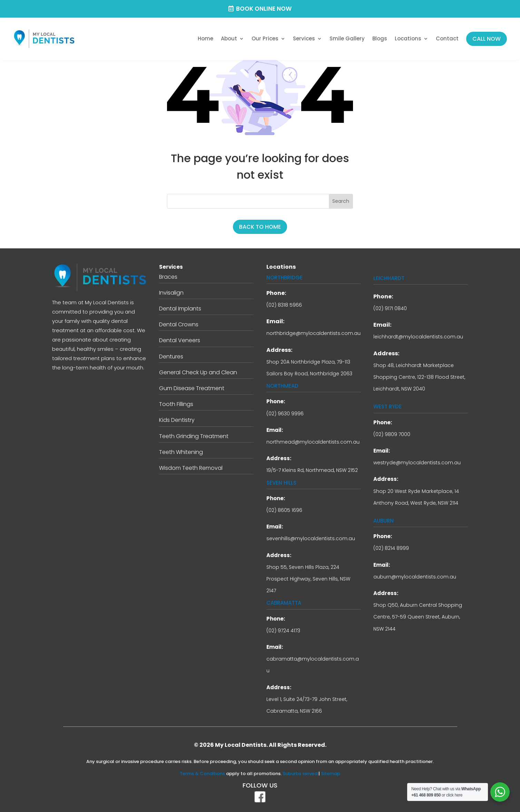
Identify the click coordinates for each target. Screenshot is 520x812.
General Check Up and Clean (198, 372)
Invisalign (171, 293)
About (229, 38)
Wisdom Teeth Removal (191, 468)
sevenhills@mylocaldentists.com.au (311, 538)
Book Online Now (264, 9)
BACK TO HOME (260, 227)
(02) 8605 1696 (284, 510)
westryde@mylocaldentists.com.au (417, 463)
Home (205, 38)
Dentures (171, 357)
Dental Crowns (179, 324)
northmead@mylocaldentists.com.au (313, 442)
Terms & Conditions (202, 774)
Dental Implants (180, 309)
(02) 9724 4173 (283, 631)
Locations (408, 38)
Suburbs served (300, 774)
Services (304, 38)
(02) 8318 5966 (284, 305)
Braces (168, 277)
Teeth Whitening (181, 452)
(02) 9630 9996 (285, 414)
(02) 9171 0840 (390, 308)
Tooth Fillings (176, 404)
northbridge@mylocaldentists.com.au (313, 333)
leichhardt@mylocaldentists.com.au (418, 337)
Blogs (380, 38)
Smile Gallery (347, 38)
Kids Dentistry (177, 420)
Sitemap (331, 774)
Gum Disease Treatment (192, 388)
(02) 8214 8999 (391, 548)
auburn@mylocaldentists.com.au (415, 577)
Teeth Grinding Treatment (194, 436)
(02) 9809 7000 (392, 434)
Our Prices (265, 38)
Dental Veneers (180, 340)
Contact (447, 38)
